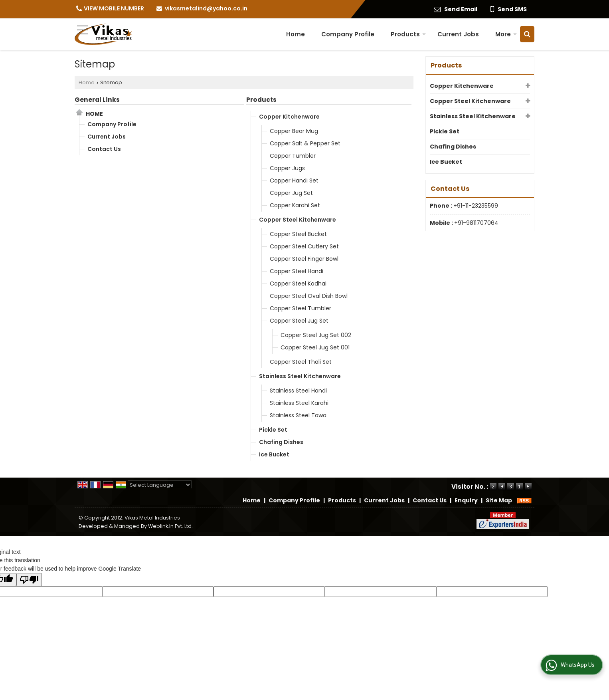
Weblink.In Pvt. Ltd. (170, 526)
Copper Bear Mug (294, 131)
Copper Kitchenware (289, 117)
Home (296, 34)
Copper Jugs (287, 168)
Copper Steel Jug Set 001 (315, 347)
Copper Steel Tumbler (301, 308)
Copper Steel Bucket (298, 234)
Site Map (499, 500)
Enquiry (466, 500)
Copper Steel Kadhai (298, 284)
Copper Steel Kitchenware (298, 220)
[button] (114, 8)
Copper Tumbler (293, 156)
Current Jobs (458, 34)
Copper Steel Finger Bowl (304, 259)
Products (408, 34)
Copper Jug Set (291, 193)
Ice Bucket (274, 454)
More (506, 34)
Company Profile (348, 34)
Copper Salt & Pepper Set (305, 143)
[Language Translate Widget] (160, 485)
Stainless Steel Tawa (298, 415)
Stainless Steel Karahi (299, 403)
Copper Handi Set (294, 180)
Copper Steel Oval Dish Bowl (309, 296)
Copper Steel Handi (297, 271)
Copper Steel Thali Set (301, 362)
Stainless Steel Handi (298, 391)
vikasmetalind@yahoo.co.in (206, 8)
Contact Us (104, 149)
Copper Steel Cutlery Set (304, 246)
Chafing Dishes (281, 442)
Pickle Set (273, 430)
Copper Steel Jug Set (299, 321)
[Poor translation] (29, 580)
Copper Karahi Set (295, 205)
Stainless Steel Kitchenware (300, 376)
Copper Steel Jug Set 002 (316, 335)
